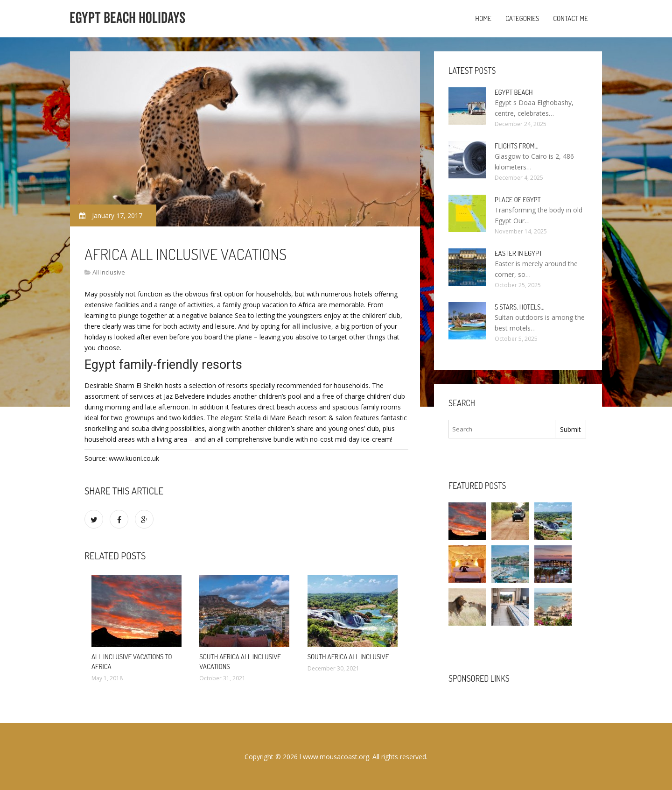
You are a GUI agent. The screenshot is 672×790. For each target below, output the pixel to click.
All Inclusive (109, 272)
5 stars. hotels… (519, 307)
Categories (522, 18)
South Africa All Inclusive (348, 657)
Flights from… (517, 146)
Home (483, 18)
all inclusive (312, 326)
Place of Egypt (518, 200)
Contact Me (570, 18)
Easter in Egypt (518, 253)
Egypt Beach (514, 92)
